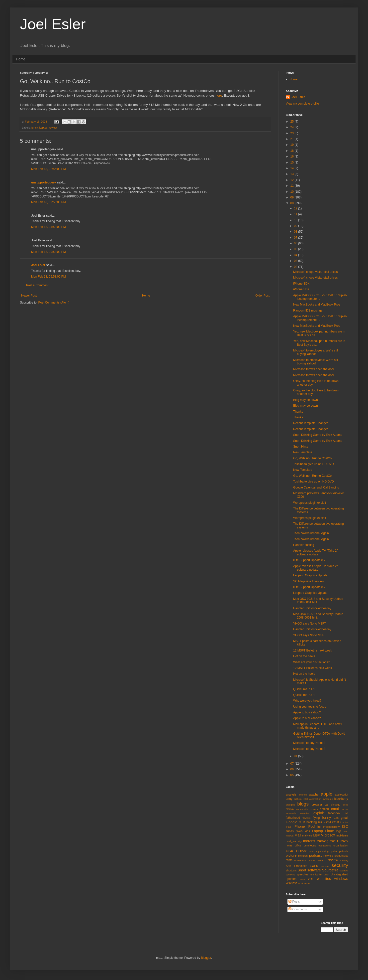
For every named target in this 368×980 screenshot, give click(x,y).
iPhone (299, 826)
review (53, 128)
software (314, 870)
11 (293, 186)
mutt (332, 841)
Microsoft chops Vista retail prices (316, 272)
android (303, 795)
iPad (288, 827)
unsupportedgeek (44, 182)
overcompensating (319, 851)
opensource (325, 846)
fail (346, 813)
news (342, 841)
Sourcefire (330, 870)
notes (289, 845)
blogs (303, 804)
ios (347, 822)
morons (309, 841)
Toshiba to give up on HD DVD (314, 464)
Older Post (262, 296)
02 (296, 267)
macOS (290, 836)
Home (21, 59)
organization (341, 845)
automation (315, 799)
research (322, 860)
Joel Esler (53, 24)
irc (319, 827)
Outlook (301, 851)
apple (326, 794)
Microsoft (328, 835)
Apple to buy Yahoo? (307, 712)
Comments (298, 909)
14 (293, 168)
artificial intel (301, 799)
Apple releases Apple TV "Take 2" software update (315, 552)
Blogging (290, 805)
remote (312, 860)
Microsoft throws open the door (314, 369)
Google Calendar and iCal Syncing (316, 488)
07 (296, 238)
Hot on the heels (304, 656)
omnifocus (310, 845)
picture (291, 855)
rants (289, 860)
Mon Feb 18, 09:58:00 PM (48, 252)
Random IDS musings (308, 311)
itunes (290, 831)
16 (293, 157)
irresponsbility (331, 827)
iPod (311, 826)
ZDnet (307, 883)
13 (293, 174)
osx (289, 851)
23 (293, 133)
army (289, 799)
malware (307, 835)
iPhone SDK (301, 284)
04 (296, 255)
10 (293, 192)
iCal (328, 822)
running (344, 860)
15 (293, 163)
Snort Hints (301, 447)
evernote (291, 813)
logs (339, 831)
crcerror (314, 809)
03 (296, 261)
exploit (319, 813)
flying (316, 818)
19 (293, 145)
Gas (336, 818)
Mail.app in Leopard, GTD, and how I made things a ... (318, 726)
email (335, 809)
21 (293, 139)
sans (314, 866)
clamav (290, 809)
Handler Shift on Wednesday (312, 608)
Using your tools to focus (310, 707)
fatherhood (293, 818)
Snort (302, 870)
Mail (298, 835)
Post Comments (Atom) (54, 303)
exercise (305, 813)
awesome (328, 799)
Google (291, 822)
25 (293, 122)
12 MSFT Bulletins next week (313, 651)
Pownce (328, 856)
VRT (311, 879)
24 (293, 127)
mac (346, 831)
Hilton (322, 822)
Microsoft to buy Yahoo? (309, 743)
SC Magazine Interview (309, 581)
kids (307, 831)
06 (296, 243)
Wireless (291, 883)
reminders (300, 860)
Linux (329, 831)
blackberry (341, 799)
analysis (291, 795)
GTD (302, 822)
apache (314, 795)
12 (293, 180)
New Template (303, 452)
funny (35, 128)
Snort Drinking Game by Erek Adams (318, 435)
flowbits (306, 818)
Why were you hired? (307, 701)
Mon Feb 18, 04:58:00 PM (48, 227)
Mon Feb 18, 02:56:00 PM (48, 169)
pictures (303, 856)
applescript (342, 795)
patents (344, 851)
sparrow (344, 871)
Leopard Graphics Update (310, 575)
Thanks (298, 412)
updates (291, 879)
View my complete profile (302, 104)
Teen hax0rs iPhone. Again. (311, 533)
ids (342, 822)
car (327, 805)
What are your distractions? (311, 662)
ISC (345, 826)
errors (345, 809)
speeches (302, 874)
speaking (290, 875)
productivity (341, 856)
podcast (315, 855)
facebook (334, 813)
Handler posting (304, 545)
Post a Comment (37, 285)
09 (293, 197)
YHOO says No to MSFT (310, 624)
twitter (319, 874)
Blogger (206, 958)
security (340, 865)
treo (312, 875)
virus (302, 879)
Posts (294, 902)
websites (324, 879)
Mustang (322, 841)
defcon (324, 809)
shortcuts (291, 870)
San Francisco (296, 866)
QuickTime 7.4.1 (304, 689)
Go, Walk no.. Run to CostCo (312, 458)
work (300, 883)
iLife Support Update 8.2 (309, 560)
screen (325, 866)
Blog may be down (306, 400)
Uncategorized (339, 874)
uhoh (326, 875)
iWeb (299, 831)
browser (317, 805)
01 (296, 756)
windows (341, 879)
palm (334, 851)
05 (296, 249)
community (302, 809)
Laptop (43, 128)
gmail (344, 818)
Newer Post (29, 296)
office (298, 845)
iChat (336, 822)
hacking (312, 822)
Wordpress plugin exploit (310, 503)
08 (293, 203)
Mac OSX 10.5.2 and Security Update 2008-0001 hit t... (318, 601)
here (219, 95)
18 (293, 151)
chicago (336, 805)
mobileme (342, 835)
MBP (316, 835)
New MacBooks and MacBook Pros (317, 305)
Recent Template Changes (311, 423)
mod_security (294, 841)
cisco (345, 805)
